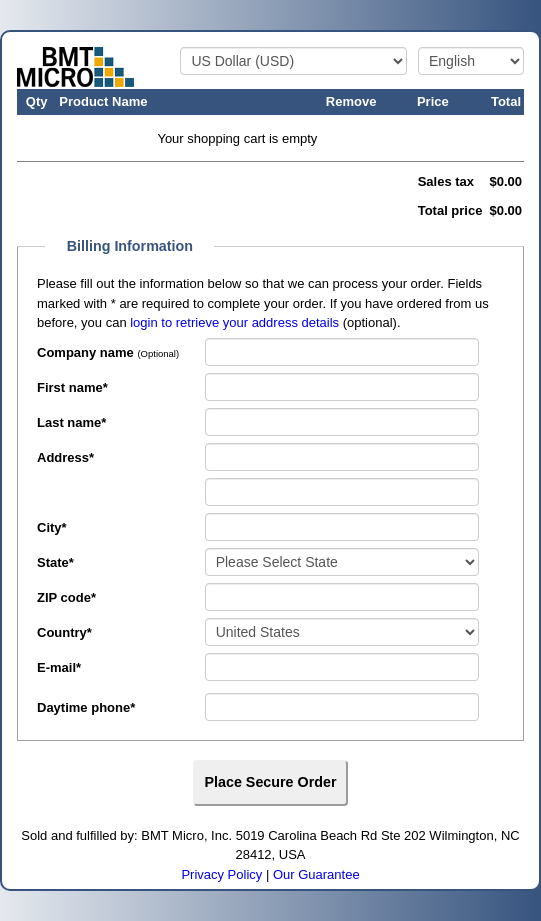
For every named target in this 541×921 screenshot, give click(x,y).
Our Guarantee (316, 874)
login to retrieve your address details (234, 322)
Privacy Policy (221, 874)
